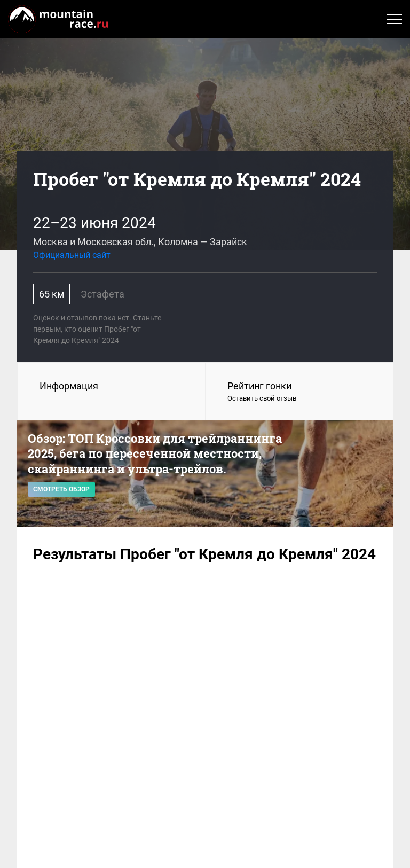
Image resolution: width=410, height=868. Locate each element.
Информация (69, 386)
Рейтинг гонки (299, 392)
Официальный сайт (72, 255)
